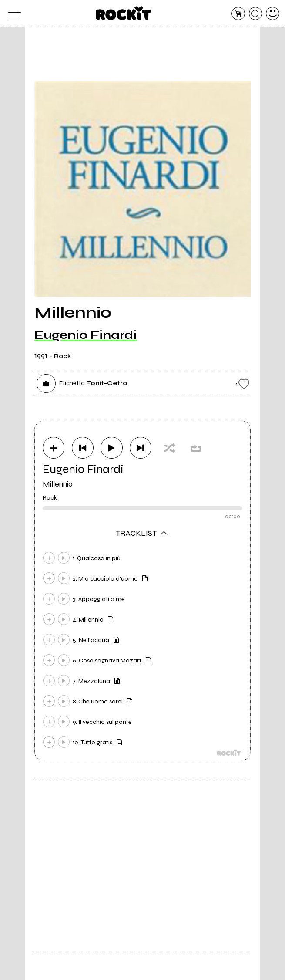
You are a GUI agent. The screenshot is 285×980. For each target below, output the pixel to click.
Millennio (58, 484)
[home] (123, 13)
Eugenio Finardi (85, 335)
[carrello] (238, 14)
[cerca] (256, 14)
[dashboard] (273, 14)
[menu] (12, 14)
